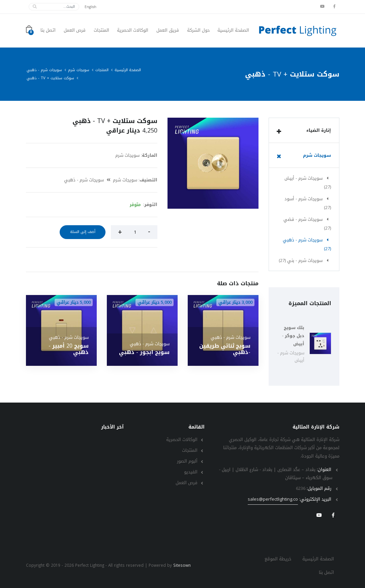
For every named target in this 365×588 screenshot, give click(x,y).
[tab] (304, 130)
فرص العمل (75, 30)
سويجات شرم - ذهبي (44, 70)
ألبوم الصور (187, 461)
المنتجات (101, 30)
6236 (301, 488)
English (90, 7)
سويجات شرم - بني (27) (305, 260)
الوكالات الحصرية (133, 30)
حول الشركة (199, 30)
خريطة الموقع (278, 559)
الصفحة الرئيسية (233, 30)
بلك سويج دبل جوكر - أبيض (293, 336)
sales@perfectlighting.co (273, 499)
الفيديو (191, 472)
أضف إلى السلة (83, 232)
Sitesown (182, 565)
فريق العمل (168, 30)
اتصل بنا (48, 30)
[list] (279, 131)
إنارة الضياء (302, 131)
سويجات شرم (79, 70)
